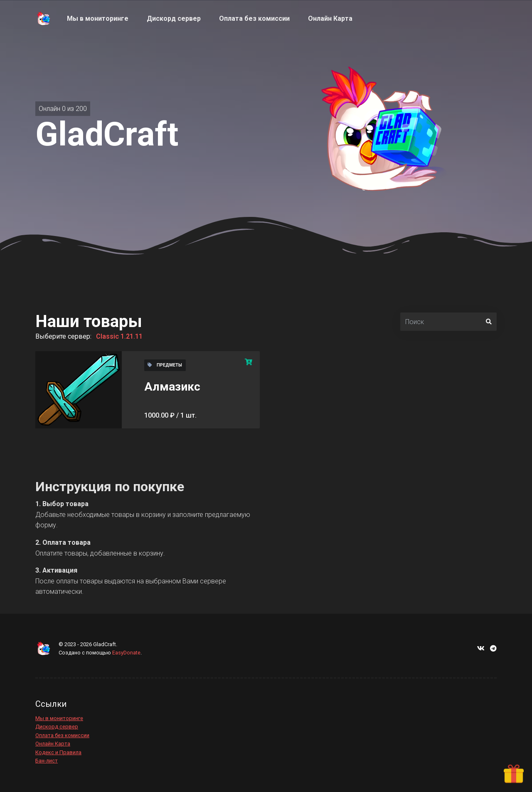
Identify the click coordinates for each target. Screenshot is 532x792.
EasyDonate (126, 653)
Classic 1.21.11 (119, 336)
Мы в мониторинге (59, 718)
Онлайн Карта (53, 744)
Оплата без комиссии (62, 735)
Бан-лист (47, 761)
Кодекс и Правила (58, 752)
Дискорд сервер (57, 727)
